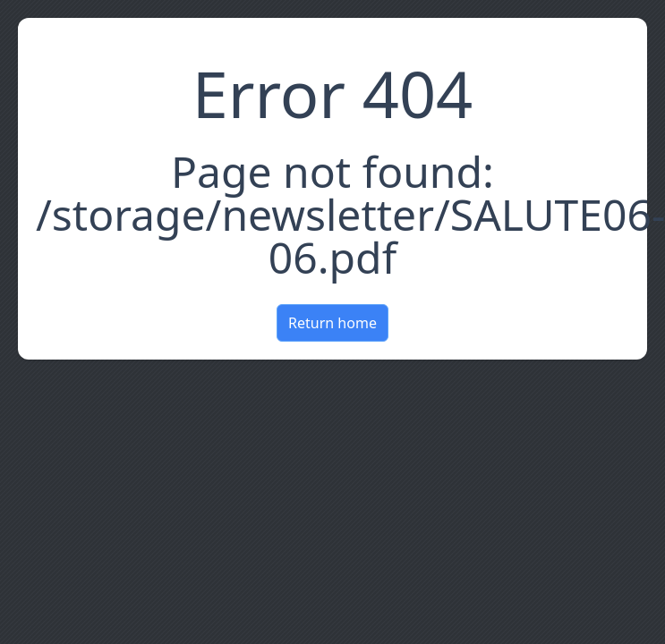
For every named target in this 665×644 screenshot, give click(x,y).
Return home (332, 323)
